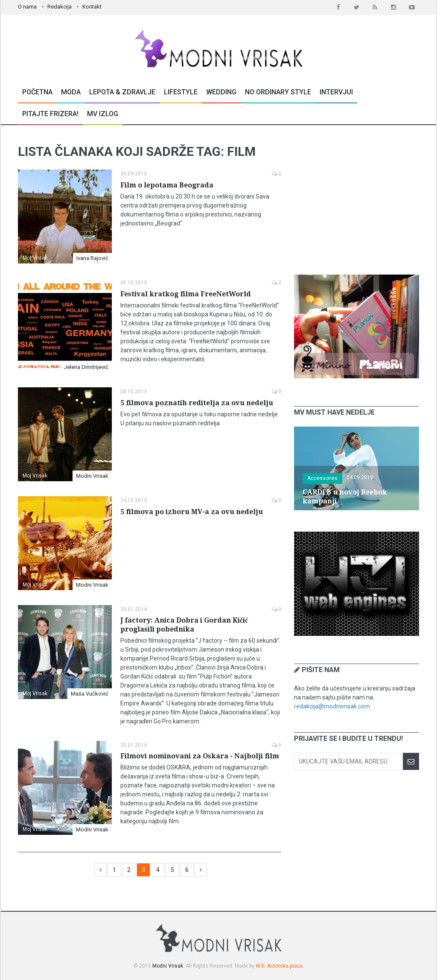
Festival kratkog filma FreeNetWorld (186, 294)
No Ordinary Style (278, 92)
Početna (37, 92)
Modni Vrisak (92, 476)
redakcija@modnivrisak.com (332, 706)
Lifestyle (181, 92)
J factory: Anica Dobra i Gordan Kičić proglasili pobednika (184, 625)
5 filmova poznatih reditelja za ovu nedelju (197, 403)
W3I (260, 966)
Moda (71, 92)
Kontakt (92, 7)
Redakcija (60, 7)
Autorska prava (285, 966)
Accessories (322, 478)
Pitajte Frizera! (50, 114)
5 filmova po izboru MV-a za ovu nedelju (192, 512)
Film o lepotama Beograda (167, 185)
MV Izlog (103, 114)
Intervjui (336, 92)
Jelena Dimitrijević (86, 367)
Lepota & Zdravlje (122, 92)
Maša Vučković (90, 694)
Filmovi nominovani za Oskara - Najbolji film (200, 756)
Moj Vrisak (35, 258)
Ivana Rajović (92, 258)
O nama (27, 7)
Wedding (221, 92)
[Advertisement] (358, 200)
